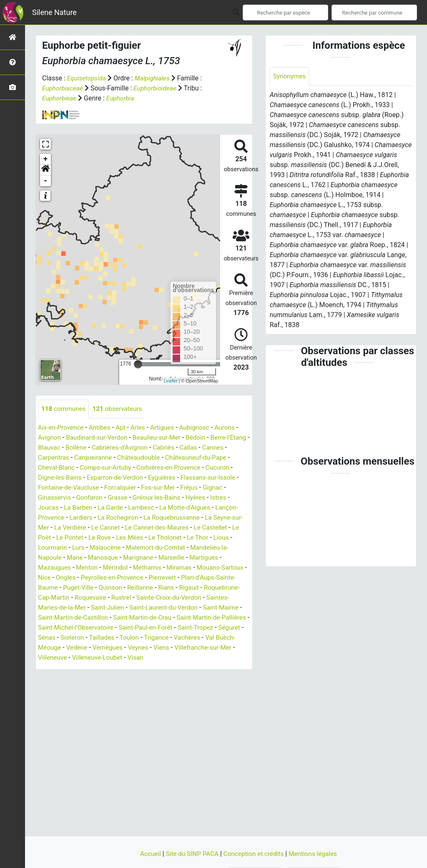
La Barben (102, 508)
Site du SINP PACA (191, 854)
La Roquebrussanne (201, 518)
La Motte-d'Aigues (213, 508)
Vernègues (206, 648)
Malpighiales (155, 78)
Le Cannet (139, 528)
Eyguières (197, 478)
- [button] (46, 181)
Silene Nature (54, 12)
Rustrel (188, 598)
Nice (98, 578)
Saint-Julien (170, 608)
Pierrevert (221, 578)
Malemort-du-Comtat (200, 548)
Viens (50, 658)
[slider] (138, 364)
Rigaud (48, 598)
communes (64, 409)
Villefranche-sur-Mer (93, 658)
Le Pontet (111, 538)
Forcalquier (158, 488)
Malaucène (148, 548)
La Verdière (102, 528)
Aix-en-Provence (62, 428)
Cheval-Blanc (78, 468)
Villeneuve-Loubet (190, 658)
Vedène (173, 648)
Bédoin (202, 438)
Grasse (147, 498)
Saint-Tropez (77, 638)
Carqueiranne (123, 458)
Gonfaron (117, 498)
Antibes (102, 428)
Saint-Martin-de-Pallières (74, 628)
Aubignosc (201, 428)
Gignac (48, 498)
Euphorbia (123, 98)
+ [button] (46, 159)
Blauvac (75, 448)
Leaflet (170, 381)
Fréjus (229, 488)
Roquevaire (156, 598)
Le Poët (80, 538)
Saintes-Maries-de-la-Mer (110, 608)
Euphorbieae (60, 98)
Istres (46, 508)
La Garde (135, 508)
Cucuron (50, 478)
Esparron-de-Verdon (148, 478)
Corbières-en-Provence (194, 468)
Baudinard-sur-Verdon (99, 438)
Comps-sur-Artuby (129, 468)
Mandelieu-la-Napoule (70, 558)
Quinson (170, 588)
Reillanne (201, 588)
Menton (124, 568)
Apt (124, 428)
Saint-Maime (83, 618)
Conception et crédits (255, 854)
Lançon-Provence (64, 518)
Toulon (223, 638)
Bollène (102, 448)
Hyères (227, 498)
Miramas (220, 568)
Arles (142, 428)
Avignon (50, 438)
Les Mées (173, 538)
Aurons (232, 428)
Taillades (195, 638)
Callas (219, 448)
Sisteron (165, 638)
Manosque (145, 558)
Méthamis (187, 568)
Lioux (65, 548)
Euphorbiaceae (64, 88)
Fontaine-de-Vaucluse (104, 488)
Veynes (237, 648)
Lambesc (167, 508)
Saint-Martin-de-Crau (216, 618)
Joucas (70, 508)
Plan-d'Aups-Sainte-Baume (77, 588)
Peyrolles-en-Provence (169, 578)
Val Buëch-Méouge (129, 648)
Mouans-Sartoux (62, 578)
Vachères (83, 648)
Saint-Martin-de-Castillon (143, 618)
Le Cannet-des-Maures (193, 528)
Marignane (182, 558)
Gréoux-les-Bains (187, 498)
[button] (45, 170)
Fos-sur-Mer (197, 488)
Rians (228, 588)
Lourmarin (93, 548)
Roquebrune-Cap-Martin (99, 598)
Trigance (51, 648)
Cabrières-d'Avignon (148, 448)
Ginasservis (81, 498)
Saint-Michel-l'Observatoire (156, 628)
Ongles (121, 578)
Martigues (53, 568)
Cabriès (193, 448)
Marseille (217, 558)
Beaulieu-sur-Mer (161, 438)
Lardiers (106, 518)
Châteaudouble (170, 458)
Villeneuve (143, 658)
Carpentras (82, 458)
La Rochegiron (145, 518)
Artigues (167, 428)
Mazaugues (91, 568)
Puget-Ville (137, 588)
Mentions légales (316, 854)
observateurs (120, 409)
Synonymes (290, 76)
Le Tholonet (210, 538)
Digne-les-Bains (91, 478)
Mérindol (154, 568)
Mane (116, 558)
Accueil (147, 854)
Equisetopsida (88, 78)
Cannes (49, 458)
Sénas (138, 638)
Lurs (120, 548)
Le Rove (142, 538)
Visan (230, 658)
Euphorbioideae (158, 88)
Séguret (112, 638)
